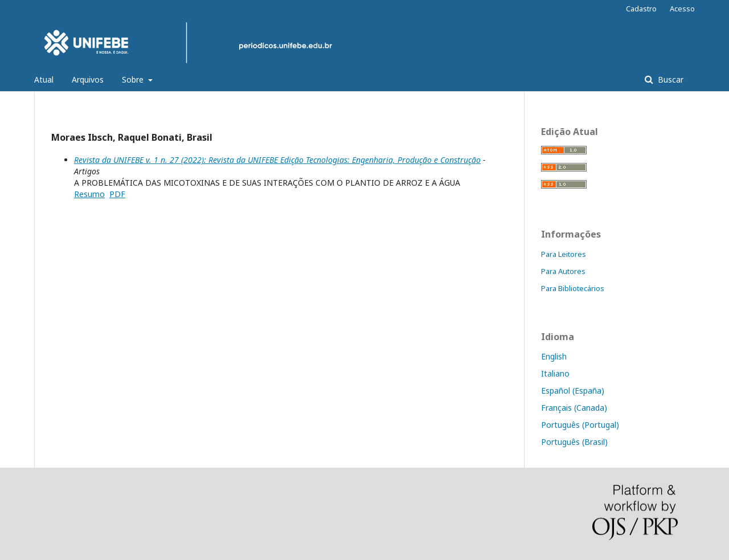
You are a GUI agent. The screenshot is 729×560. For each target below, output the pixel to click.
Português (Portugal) (580, 425)
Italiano (555, 373)
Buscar (669, 79)
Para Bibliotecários (573, 288)
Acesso (682, 9)
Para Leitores (564, 254)
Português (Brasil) (574, 442)
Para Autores (563, 271)
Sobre (134, 79)
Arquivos (88, 79)
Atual (44, 79)
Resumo (89, 194)
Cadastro (641, 9)
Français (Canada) (574, 408)
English (554, 356)
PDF (117, 194)
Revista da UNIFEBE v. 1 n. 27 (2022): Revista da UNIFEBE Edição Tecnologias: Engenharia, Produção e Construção (277, 160)
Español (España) (573, 391)
